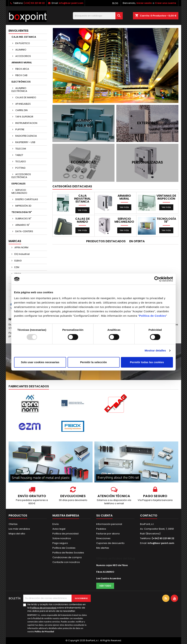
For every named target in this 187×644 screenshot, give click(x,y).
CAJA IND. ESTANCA (24, 37)
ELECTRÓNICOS (21, 82)
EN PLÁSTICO (23, 43)
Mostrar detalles (155, 350)
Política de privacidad (65, 534)
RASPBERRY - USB (25, 142)
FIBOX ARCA (22, 69)
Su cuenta (104, 515)
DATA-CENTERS (24, 231)
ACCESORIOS (23, 56)
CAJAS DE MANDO (26, 97)
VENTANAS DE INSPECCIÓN (166, 197)
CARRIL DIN (21, 110)
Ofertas (13, 524)
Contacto (149, 515)
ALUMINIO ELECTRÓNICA (19, 90)
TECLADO (21, 161)
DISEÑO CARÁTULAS (27, 199)
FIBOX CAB (21, 75)
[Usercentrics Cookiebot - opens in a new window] (157, 279)
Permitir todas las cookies (147, 362)
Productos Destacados (106, 241)
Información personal (109, 524)
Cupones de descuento (110, 543)
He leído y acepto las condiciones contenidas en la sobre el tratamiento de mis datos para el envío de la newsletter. (58, 618)
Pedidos (101, 529)
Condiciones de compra (67, 557)
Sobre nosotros (62, 538)
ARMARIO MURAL (22, 62)
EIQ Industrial (22, 254)
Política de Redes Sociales (68, 553)
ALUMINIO (21, 50)
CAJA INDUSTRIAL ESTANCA (82, 199)
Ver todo (105, 586)
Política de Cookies (152, 316)
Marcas (15, 241)
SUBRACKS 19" (23, 219)
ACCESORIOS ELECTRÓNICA (21, 176)
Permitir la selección (93, 362)
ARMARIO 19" (23, 225)
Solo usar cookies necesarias (40, 362)
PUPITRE (20, 129)
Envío (56, 524)
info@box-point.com (71, 3)
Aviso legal (59, 529)
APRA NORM (21, 247)
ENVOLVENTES (19, 31)
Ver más (82, 210)
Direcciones (103, 538)
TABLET (19, 155)
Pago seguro (60, 543)
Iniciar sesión (144, 3)
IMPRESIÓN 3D (23, 206)
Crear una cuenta (166, 3)
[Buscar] (98, 16)
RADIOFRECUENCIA (26, 136)
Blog (115, 3)
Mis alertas (103, 548)
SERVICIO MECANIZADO (19, 191)
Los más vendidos (19, 529)
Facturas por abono (108, 534)
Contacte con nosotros (66, 562)
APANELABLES (23, 104)
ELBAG (18, 261)
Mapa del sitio (17, 534)
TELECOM (21, 149)
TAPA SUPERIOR (24, 117)
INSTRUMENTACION (26, 123)
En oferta (137, 241)
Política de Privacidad (44, 632)
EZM (17, 267)
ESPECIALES (19, 184)
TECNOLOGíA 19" (22, 212)
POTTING (20, 168)
